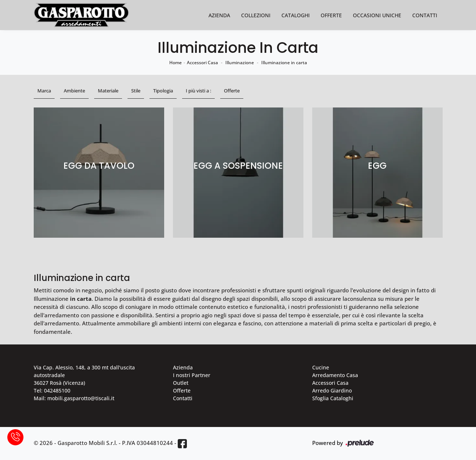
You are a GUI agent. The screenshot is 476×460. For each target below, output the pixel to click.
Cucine (321, 367)
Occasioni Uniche (377, 15)
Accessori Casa (202, 63)
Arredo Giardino (332, 390)
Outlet (181, 383)
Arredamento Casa (335, 375)
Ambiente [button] (74, 91)
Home (176, 63)
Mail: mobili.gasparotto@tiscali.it (74, 398)
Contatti (425, 15)
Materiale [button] (108, 91)
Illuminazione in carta (284, 63)
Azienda (219, 15)
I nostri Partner (192, 375)
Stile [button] (136, 91)
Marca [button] (44, 91)
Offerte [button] (232, 91)
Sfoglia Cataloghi (333, 398)
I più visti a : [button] (198, 91)
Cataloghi (296, 15)
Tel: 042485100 (52, 390)
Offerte (331, 15)
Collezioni (256, 15)
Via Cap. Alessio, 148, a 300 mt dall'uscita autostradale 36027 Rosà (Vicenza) (84, 375)
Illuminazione (240, 63)
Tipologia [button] (163, 91)
